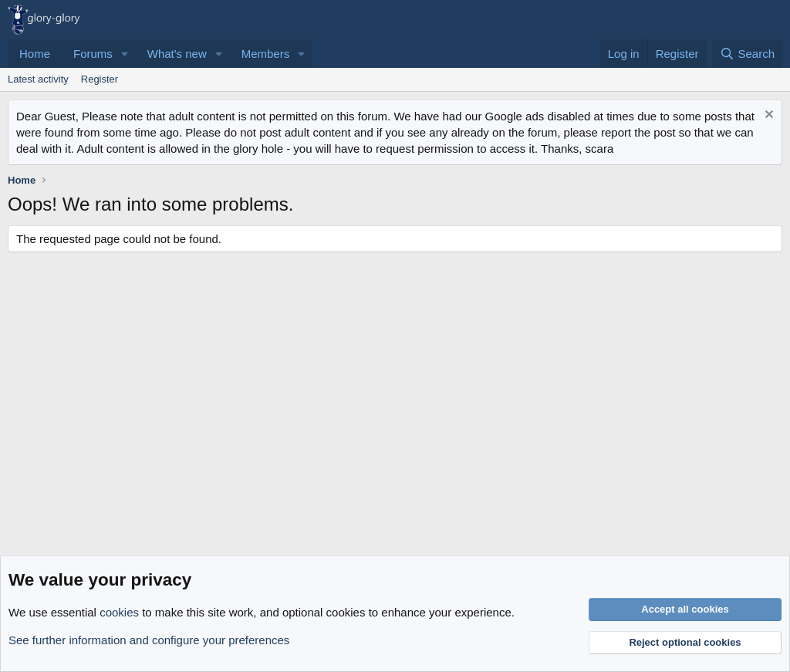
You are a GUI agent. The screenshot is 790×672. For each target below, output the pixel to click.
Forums (93, 54)
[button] (125, 54)
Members (266, 54)
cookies (119, 612)
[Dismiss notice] (767, 116)
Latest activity (38, 79)
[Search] (747, 54)
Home (35, 54)
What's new (177, 54)
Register (100, 79)
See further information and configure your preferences (149, 640)
